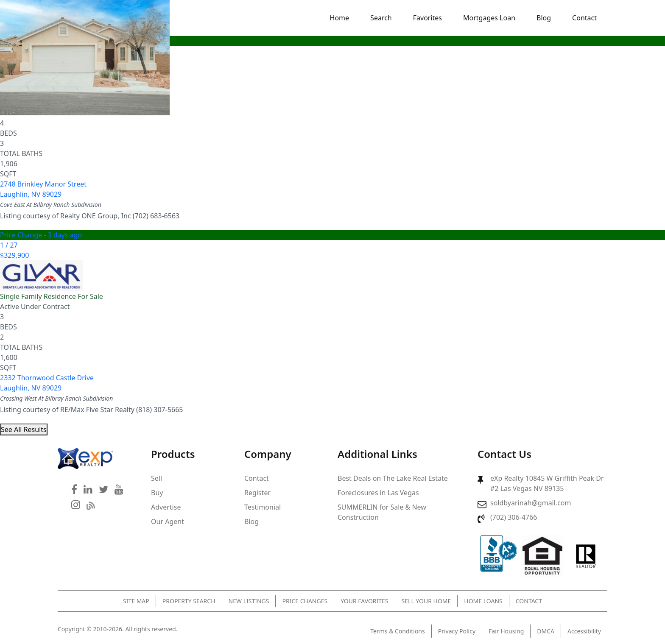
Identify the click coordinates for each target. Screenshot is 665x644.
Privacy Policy (457, 631)
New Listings (249, 601)
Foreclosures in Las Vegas (378, 493)
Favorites (427, 18)
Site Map (136, 601)
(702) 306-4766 (514, 517)
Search (381, 18)
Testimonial (263, 507)
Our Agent (168, 521)
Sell (156, 478)
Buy (157, 493)
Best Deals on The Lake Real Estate (393, 478)
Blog (544, 18)
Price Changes (305, 601)
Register (257, 493)
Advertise (166, 507)
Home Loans (483, 601)
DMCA (546, 631)
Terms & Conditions (398, 631)
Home (340, 18)
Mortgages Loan (489, 18)
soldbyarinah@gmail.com (531, 503)
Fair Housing (506, 631)
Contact (584, 18)
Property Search (189, 601)
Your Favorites (364, 601)
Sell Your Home (426, 601)
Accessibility (584, 631)
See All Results (24, 429)
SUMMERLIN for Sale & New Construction (382, 512)
